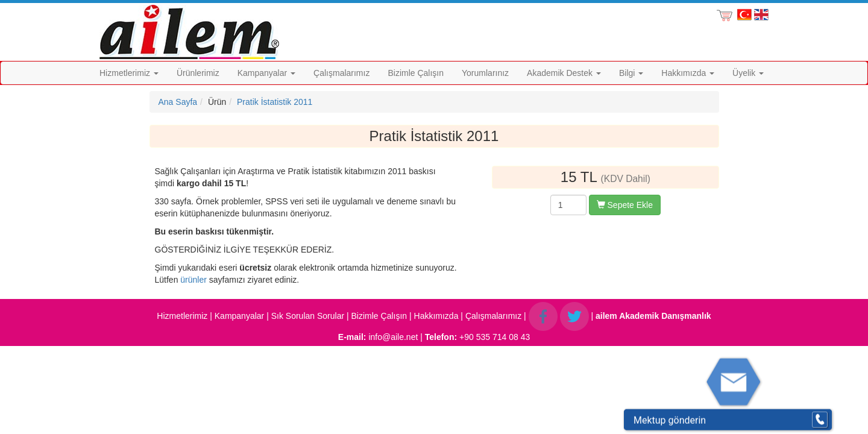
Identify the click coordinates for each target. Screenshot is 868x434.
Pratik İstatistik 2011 (275, 102)
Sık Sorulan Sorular (308, 316)
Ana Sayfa (178, 102)
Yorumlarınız (485, 73)
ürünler (193, 280)
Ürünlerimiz (198, 73)
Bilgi (631, 73)
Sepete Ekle (625, 205)
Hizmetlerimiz (129, 73)
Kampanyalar (266, 73)
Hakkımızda (688, 73)
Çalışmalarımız (341, 73)
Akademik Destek (564, 73)
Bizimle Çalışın (416, 73)
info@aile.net (393, 337)
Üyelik (748, 73)
